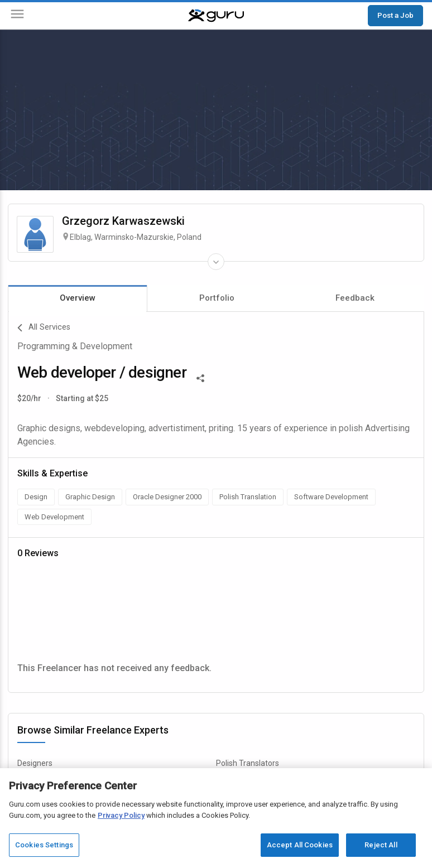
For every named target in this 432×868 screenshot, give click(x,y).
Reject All (381, 845)
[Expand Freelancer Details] (216, 262)
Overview (78, 298)
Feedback (355, 298)
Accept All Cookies (300, 845)
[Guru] (216, 16)
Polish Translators (248, 763)
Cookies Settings (44, 845)
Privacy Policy (121, 815)
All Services (44, 328)
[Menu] (17, 16)
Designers (35, 763)
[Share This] (200, 377)
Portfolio (217, 298)
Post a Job (395, 15)
